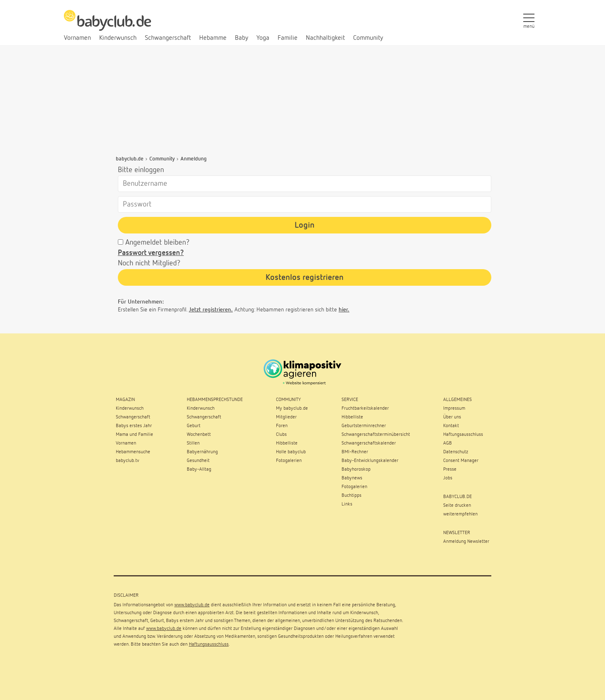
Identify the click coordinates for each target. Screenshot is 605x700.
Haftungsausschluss (209, 644)
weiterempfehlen (460, 514)
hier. (344, 310)
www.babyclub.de (192, 605)
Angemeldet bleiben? (157, 243)
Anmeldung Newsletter (466, 542)
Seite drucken (457, 506)
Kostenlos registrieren (305, 277)
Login (305, 225)
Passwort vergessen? (151, 253)
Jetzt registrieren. (211, 310)
